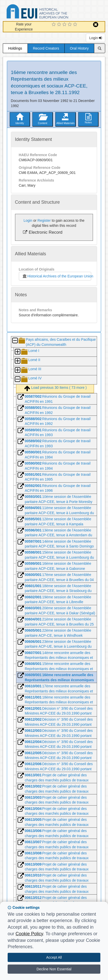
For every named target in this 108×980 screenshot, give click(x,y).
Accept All (54, 957)
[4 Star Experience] (70, 25)
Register (44, 220)
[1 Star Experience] (54, 25)
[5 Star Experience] (76, 25)
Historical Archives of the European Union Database (52, 12)
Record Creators (46, 48)
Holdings (15, 48)
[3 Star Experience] (65, 25)
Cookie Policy (29, 934)
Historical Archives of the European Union (57, 276)
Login (96, 38)
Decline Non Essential (54, 969)
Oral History (79, 48)
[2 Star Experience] (60, 25)
